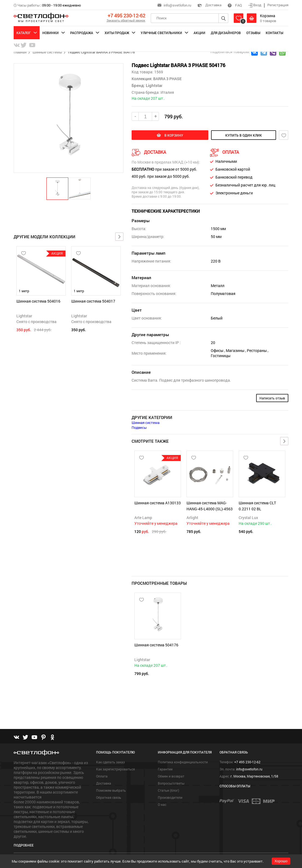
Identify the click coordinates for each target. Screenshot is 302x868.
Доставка (209, 5)
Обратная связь (109, 797)
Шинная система (146, 423)
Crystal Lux (248, 518)
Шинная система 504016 (38, 301)
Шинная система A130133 (158, 503)
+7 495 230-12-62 (126, 16)
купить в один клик (244, 135)
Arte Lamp (143, 518)
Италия (167, 92)
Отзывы (253, 33)
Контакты (274, 33)
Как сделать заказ (110, 762)
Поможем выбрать (111, 790)
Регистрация (278, 5)
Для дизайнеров (226, 33)
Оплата (102, 776)
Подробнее (24, 845)
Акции (199, 33)
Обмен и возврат (171, 776)
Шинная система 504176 (156, 645)
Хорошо (281, 861)
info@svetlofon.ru (177, 5)
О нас (162, 804)
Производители (170, 797)
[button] (58, 188)
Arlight (192, 518)
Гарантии (165, 769)
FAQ (235, 5)
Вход (255, 5)
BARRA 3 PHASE (167, 79)
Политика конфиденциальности (183, 762)
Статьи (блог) (168, 790)
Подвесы (139, 427)
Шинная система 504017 (93, 301)
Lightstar (24, 316)
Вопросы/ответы (171, 783)
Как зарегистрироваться (116, 769)
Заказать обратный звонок (126, 20)
